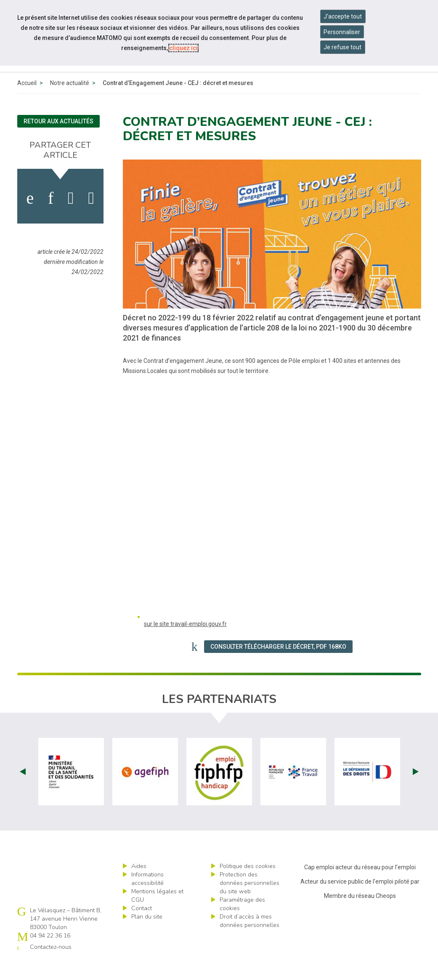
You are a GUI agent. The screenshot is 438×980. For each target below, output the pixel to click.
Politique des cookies (248, 885)
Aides (139, 885)
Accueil (27, 102)
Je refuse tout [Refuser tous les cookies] (342, 47)
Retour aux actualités (58, 141)
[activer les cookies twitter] (71, 218)
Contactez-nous (51, 966)
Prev (23, 791)
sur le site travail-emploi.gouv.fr (185, 643)
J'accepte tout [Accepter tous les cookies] (343, 16)
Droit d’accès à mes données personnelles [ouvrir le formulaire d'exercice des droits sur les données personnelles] (250, 940)
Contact (142, 928)
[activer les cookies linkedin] (51, 218)
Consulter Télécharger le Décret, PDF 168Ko (278, 666)
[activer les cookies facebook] (30, 218)
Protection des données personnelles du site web (250, 902)
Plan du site (147, 936)
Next (416, 791)
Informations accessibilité (147, 898)
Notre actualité (70, 102)
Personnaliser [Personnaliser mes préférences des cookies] (342, 32)
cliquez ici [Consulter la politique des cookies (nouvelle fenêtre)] (183, 48)
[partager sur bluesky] (91, 218)
